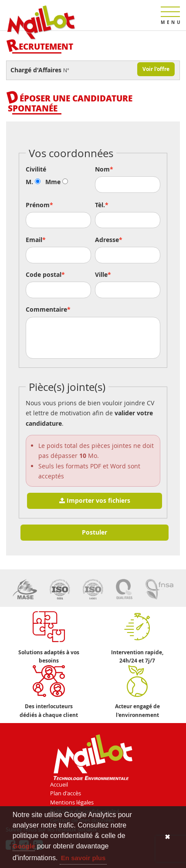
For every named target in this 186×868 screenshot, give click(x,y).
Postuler (95, 532)
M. (33, 182)
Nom (102, 169)
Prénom (38, 205)
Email (34, 240)
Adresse (107, 240)
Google (24, 846)
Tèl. (100, 205)
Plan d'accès (66, 793)
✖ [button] (167, 837)
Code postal (44, 275)
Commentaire (46, 310)
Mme (57, 182)
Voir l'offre (156, 69)
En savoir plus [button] (83, 858)
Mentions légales (72, 802)
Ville (101, 275)
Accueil (59, 784)
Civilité (36, 169)
